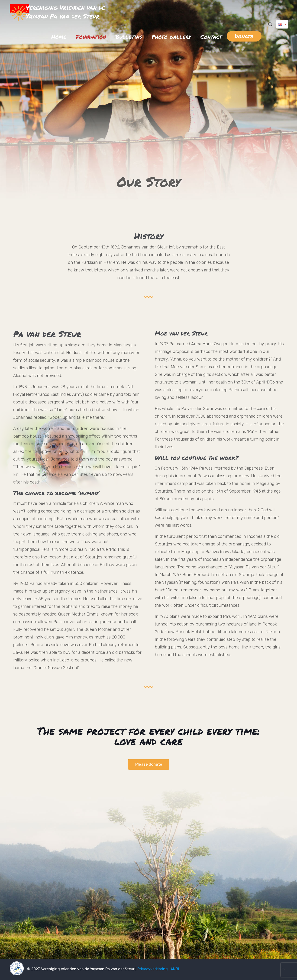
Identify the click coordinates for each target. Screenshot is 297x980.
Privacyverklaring (153, 969)
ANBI (175, 969)
